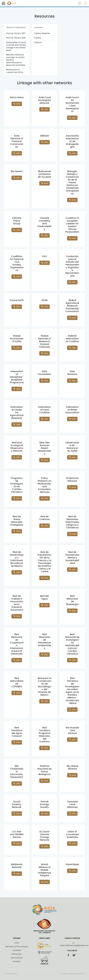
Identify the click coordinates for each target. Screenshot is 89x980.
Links (17, 104)
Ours (17, 943)
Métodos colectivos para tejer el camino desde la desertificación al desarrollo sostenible (16, 60)
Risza (16, 3)
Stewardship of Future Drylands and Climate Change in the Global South (16, 46)
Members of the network (17, 947)
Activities (17, 950)
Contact (17, 962)
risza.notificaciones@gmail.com (74, 944)
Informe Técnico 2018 (16, 38)
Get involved (17, 958)
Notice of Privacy (10, 974)
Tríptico (37, 38)
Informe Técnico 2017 (16, 33)
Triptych (38, 42)
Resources (17, 954)
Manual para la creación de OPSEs (15, 71)
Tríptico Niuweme (42, 33)
